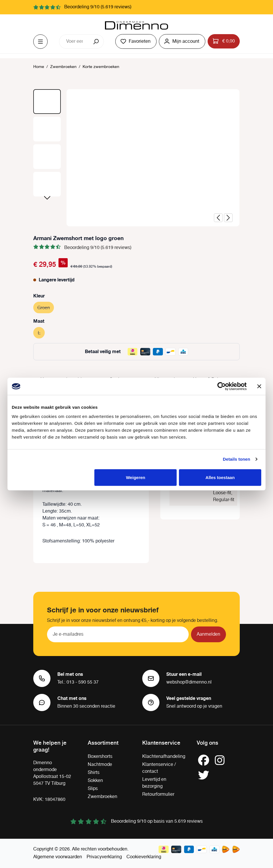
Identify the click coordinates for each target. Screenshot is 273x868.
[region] (136, 158)
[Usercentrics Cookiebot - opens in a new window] (222, 386)
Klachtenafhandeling (164, 757)
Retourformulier (158, 794)
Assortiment (103, 742)
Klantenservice (161, 742)
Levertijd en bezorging (154, 783)
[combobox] (74, 42)
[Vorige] (218, 218)
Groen (46, 307)
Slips (93, 789)
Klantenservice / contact (159, 768)
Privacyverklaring (104, 857)
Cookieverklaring (144, 857)
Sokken (95, 781)
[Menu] (40, 42)
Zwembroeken (103, 797)
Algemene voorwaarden (58, 857)
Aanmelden (208, 634)
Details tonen (236, 459)
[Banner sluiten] (259, 386)
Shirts (94, 773)
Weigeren (135, 477)
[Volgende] (228, 218)
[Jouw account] (182, 41)
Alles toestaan (220, 477)
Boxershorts (100, 757)
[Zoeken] (96, 42)
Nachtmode (100, 765)
